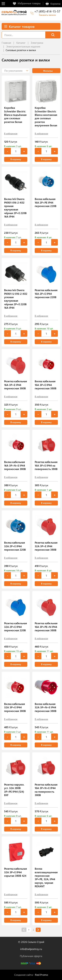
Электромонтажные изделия (23, 46)
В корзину (16, 159)
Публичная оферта (31, 956)
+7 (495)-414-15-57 (47, 11)
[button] (16, 71)
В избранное (11, 133)
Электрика (37, 43)
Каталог (21, 43)
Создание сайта (23, 975)
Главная (6, 43)
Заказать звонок (47, 15)
